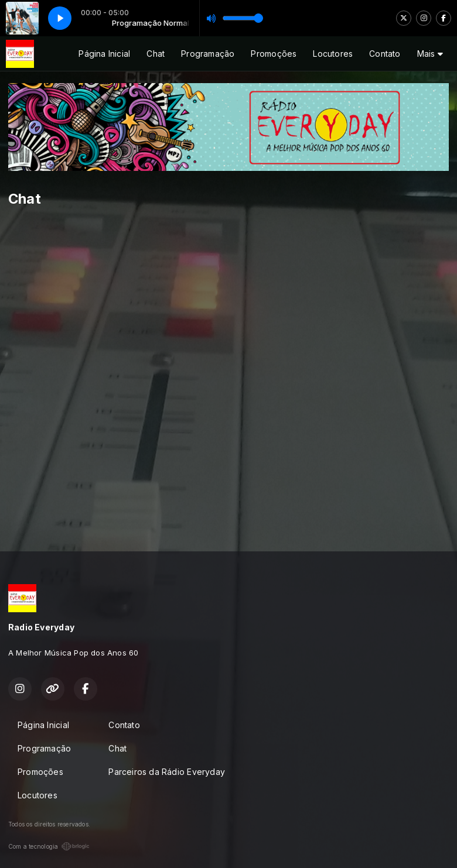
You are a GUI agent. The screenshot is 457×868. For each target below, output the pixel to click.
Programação (208, 54)
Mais (430, 54)
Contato (385, 54)
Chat (156, 54)
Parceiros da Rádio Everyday (167, 772)
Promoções (274, 54)
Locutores (333, 54)
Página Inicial (104, 54)
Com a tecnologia (49, 846)
